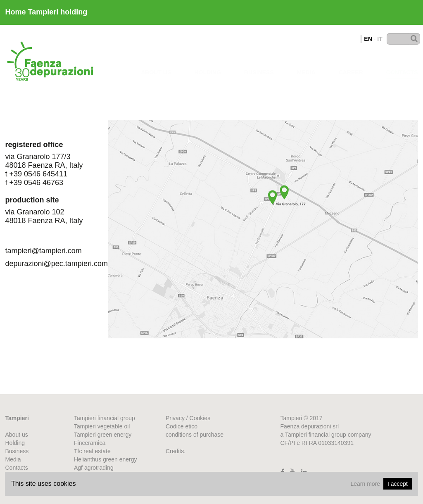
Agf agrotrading (94, 468)
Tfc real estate (92, 451)
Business (17, 451)
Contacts (402, 65)
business (259, 64)
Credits (175, 451)
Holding (208, 64)
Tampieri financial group (105, 418)
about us (156, 64)
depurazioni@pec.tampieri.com (49, 264)
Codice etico (182, 426)
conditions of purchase (195, 435)
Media (306, 64)
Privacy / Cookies (188, 418)
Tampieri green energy (103, 435)
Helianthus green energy (106, 459)
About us (17, 435)
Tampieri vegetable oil (102, 426)
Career (351, 64)
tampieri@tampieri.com (44, 251)
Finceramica (90, 443)
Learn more (365, 484)
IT (380, 39)
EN (368, 39)
